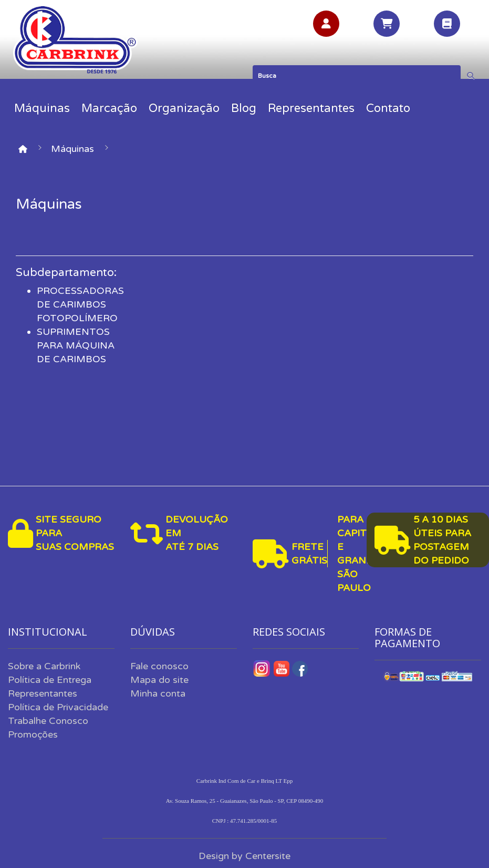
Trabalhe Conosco (48, 721)
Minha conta (158, 693)
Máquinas (42, 108)
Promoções (33, 734)
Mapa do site (159, 680)
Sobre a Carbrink (44, 666)
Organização (184, 108)
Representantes (311, 108)
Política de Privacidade (58, 707)
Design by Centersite (244, 856)
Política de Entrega (50, 680)
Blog (244, 108)
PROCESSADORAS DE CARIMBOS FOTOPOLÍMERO (80, 304)
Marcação (109, 108)
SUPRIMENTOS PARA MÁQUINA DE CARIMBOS (76, 345)
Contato (388, 108)
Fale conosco (159, 666)
